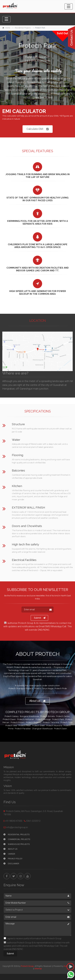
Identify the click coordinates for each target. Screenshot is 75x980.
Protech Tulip (67, 722)
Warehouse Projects (17, 844)
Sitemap (38, 969)
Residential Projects (23, 28)
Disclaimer (11, 864)
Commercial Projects (17, 839)
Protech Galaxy (12, 716)
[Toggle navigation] (69, 6)
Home (8, 28)
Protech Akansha (54, 725)
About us (37, 701)
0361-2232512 (33, 821)
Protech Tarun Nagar (44, 688)
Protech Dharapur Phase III (21, 688)
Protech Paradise (23, 729)
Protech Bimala (47, 716)
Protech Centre (63, 716)
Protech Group (27, 966)
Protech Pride (61, 688)
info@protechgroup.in (17, 827)
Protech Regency (34, 722)
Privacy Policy (13, 859)
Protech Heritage (43, 719)
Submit (40, 618)
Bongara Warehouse (29, 716)
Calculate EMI (38, 129)
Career (9, 854)
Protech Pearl (25, 725)
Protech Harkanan (26, 719)
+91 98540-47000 (14, 821)
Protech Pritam (18, 722)
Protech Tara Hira (51, 722)
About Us (10, 849)
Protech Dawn (9, 719)
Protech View (11, 725)
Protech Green (39, 725)
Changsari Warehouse (42, 729)
